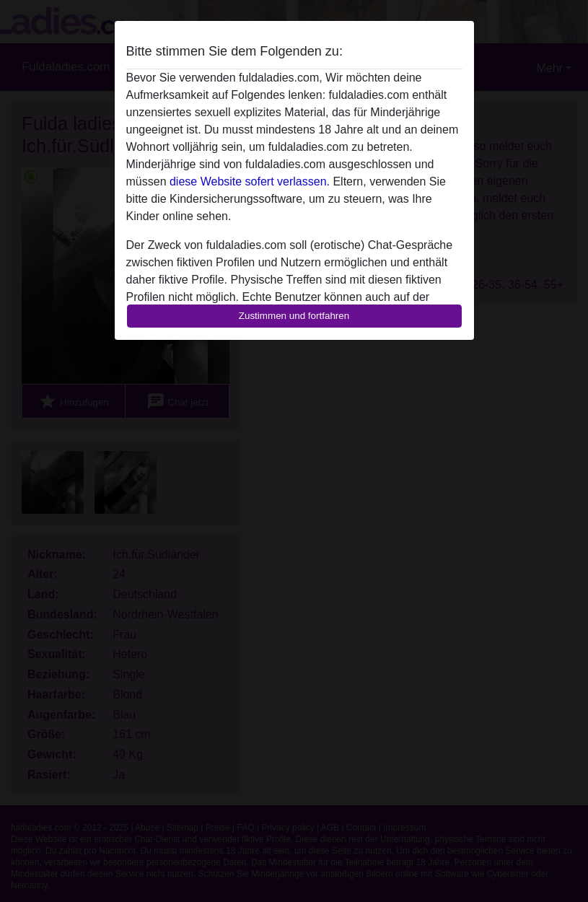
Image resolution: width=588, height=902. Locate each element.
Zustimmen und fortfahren (294, 316)
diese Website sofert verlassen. (250, 181)
